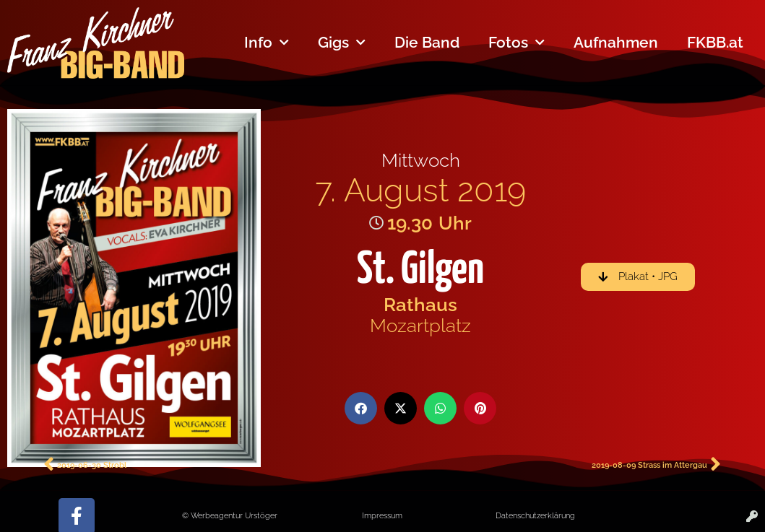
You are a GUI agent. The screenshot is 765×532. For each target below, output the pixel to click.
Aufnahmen (616, 42)
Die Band (427, 42)
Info (267, 43)
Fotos (517, 43)
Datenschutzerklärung (535, 515)
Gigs (342, 43)
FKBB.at (715, 42)
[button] (361, 408)
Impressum (382, 515)
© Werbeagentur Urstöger (230, 515)
